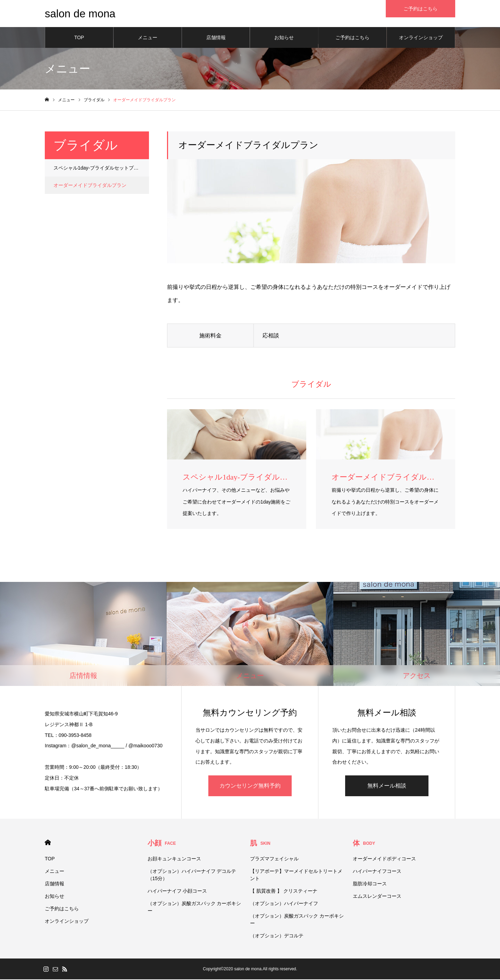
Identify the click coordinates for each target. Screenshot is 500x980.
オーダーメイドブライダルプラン (90, 186)
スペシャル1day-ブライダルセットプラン (98, 169)
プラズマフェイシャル (274, 859)
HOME (48, 843)
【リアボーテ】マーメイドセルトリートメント (296, 875)
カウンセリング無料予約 (250, 786)
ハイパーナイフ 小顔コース (177, 892)
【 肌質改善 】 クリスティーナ (284, 892)
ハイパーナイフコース (377, 872)
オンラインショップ (421, 38)
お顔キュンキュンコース (174, 859)
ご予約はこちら (352, 38)
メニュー (148, 38)
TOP (79, 38)
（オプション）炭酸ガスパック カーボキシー (194, 908)
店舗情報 (216, 38)
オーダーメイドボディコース (384, 859)
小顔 (162, 844)
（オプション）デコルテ (277, 936)
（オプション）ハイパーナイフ (284, 904)
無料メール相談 (387, 786)
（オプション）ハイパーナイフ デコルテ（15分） (192, 875)
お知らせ (284, 38)
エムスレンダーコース (377, 897)
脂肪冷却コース (370, 884)
